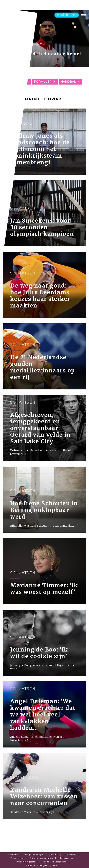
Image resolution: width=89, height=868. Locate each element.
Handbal (68, 82)
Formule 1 (43, 82)
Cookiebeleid (70, 855)
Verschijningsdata (26, 862)
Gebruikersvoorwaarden (41, 858)
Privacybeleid (17, 858)
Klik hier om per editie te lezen (32, 99)
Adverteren (13, 855)
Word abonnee (67, 15)
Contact (54, 855)
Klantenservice (66, 858)
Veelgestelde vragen (34, 855)
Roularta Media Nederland (54, 862)
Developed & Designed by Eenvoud (43, 865)
